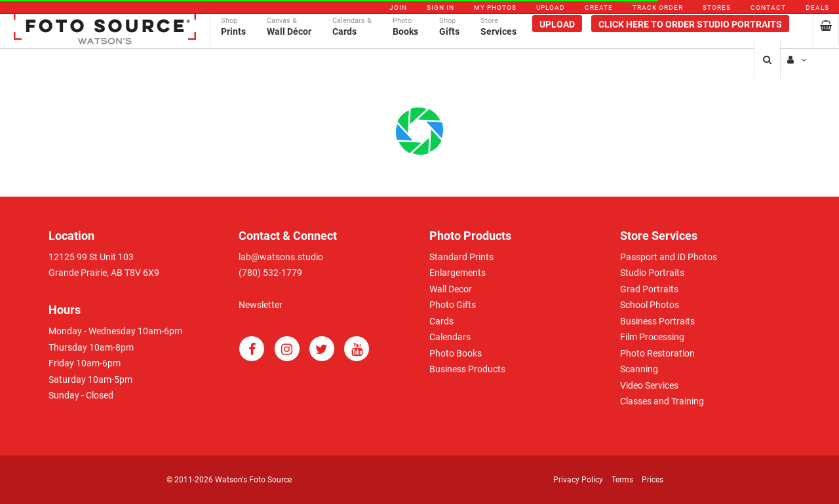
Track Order (658, 8)
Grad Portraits (649, 289)
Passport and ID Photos (669, 257)
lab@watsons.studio (281, 257)
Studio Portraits (652, 273)
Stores (717, 8)
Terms (622, 480)
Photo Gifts (453, 305)
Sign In (440, 8)
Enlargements (458, 273)
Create (599, 8)
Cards (441, 321)
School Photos (650, 305)
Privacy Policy (578, 480)
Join (398, 8)
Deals (817, 8)
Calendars (450, 337)
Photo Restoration (657, 353)
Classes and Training (662, 401)
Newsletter (261, 305)
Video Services (649, 385)
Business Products (467, 369)
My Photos (495, 8)
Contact (768, 8)
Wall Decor (451, 289)
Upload (551, 8)
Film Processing (652, 337)
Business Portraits (657, 321)
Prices (653, 480)
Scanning (639, 369)
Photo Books (456, 353)
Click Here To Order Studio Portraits (690, 37)
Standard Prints (461, 257)
